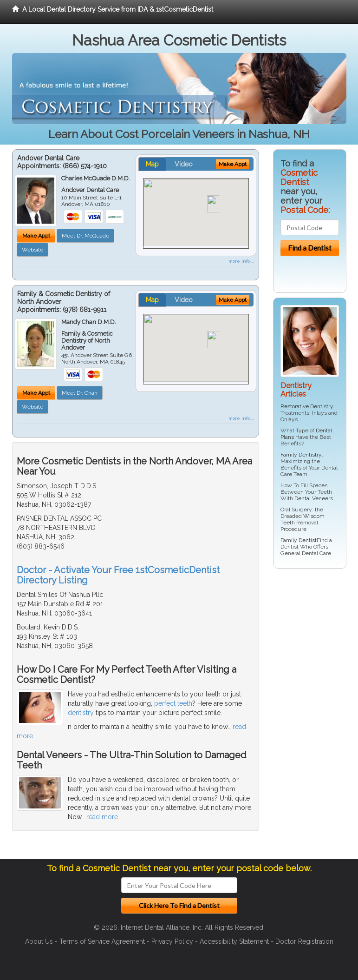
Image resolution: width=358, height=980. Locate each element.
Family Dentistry (301, 455)
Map (152, 164)
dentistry (81, 713)
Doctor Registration (304, 941)
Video (184, 164)
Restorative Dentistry (307, 406)
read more (102, 817)
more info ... (241, 261)
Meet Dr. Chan (80, 393)
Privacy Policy (172, 941)
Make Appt (36, 236)
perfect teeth (173, 703)
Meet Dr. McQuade (85, 236)
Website (33, 250)
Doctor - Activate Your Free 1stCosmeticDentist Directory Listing (118, 575)
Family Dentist (299, 540)
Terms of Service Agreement (102, 941)
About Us (39, 941)
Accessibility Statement (234, 941)
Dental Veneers (314, 498)
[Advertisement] (316, 717)
